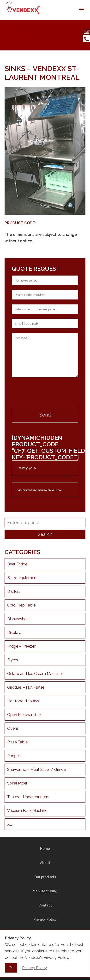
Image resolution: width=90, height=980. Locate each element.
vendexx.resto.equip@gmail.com (40, 490)
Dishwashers (18, 619)
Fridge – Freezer (21, 646)
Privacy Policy (45, 919)
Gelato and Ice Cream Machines (35, 674)
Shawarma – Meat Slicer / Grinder (37, 769)
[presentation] (45, 393)
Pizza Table (17, 742)
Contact (45, 905)
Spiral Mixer (17, 783)
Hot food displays (23, 701)
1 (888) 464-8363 (27, 468)
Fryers (13, 660)
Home (45, 849)
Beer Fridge (17, 564)
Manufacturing (45, 891)
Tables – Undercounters (28, 797)
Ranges (14, 756)
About (45, 863)
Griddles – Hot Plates (26, 687)
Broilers (14, 591)
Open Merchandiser (24, 715)
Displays (15, 633)
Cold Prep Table (21, 605)
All (9, 824)
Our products (45, 877)
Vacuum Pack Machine (27, 811)
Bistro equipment (22, 578)
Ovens (13, 728)
